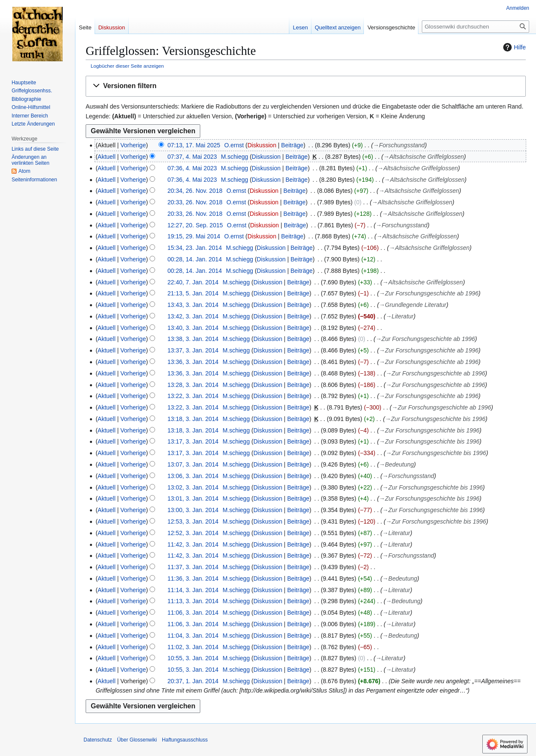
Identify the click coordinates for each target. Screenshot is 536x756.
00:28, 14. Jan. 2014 (195, 259)
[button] (306, 86)
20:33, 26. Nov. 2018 (195, 202)
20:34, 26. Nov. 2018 (195, 191)
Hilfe (513, 47)
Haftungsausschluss (185, 740)
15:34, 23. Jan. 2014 (195, 248)
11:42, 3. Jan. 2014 (193, 544)
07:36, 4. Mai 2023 (192, 168)
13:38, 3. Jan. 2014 (193, 339)
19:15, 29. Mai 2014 (194, 236)
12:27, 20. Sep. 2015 (195, 225)
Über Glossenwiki (137, 740)
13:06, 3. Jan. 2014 (193, 476)
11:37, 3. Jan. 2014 (193, 567)
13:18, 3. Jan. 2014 (193, 419)
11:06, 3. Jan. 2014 (193, 613)
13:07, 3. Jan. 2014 (193, 464)
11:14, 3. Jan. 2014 (193, 590)
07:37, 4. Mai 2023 (192, 157)
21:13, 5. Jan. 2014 (193, 293)
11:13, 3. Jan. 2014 (193, 601)
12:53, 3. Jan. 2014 (193, 521)
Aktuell (107, 157)
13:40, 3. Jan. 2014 (193, 328)
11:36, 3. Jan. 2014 (193, 578)
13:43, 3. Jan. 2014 (193, 305)
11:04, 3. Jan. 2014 (193, 636)
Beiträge (292, 145)
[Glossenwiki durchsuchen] (475, 27)
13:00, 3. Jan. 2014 (193, 510)
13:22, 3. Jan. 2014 (193, 396)
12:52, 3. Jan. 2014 (193, 533)
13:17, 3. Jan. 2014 (193, 441)
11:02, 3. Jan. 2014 (193, 647)
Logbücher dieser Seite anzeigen (127, 66)
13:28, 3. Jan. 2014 (193, 385)
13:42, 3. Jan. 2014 (193, 316)
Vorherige (133, 145)
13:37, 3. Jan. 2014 (193, 350)
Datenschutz (98, 740)
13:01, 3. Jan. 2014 (193, 498)
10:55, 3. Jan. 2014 (193, 658)
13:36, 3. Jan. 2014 (193, 362)
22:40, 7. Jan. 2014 (193, 282)
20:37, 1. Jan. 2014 (193, 681)
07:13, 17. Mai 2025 (194, 145)
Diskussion (262, 145)
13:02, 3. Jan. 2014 (193, 487)
